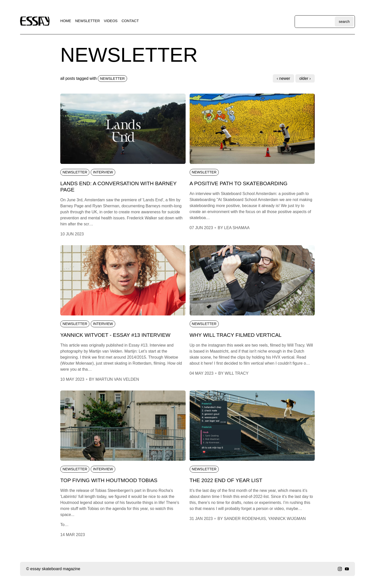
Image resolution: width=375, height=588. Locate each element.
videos (111, 21)
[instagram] (340, 569)
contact (130, 21)
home (66, 21)
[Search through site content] (315, 22)
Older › (305, 78)
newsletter (87, 21)
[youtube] (347, 569)
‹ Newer (283, 78)
